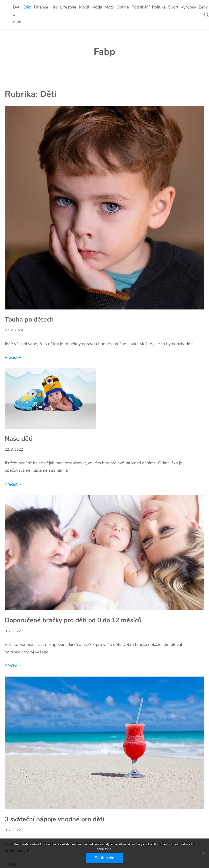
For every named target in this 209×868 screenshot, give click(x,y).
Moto (109, 7)
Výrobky (188, 7)
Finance (41, 7)
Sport (173, 7)
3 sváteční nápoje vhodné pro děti (54, 819)
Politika (159, 7)
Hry (54, 7)
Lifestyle (68, 7)
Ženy (203, 7)
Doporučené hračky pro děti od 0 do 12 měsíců (73, 620)
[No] (203, 853)
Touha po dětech (29, 319)
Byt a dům (17, 15)
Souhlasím (104, 858)
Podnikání (140, 7)
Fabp (104, 52)
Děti (28, 7)
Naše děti (19, 439)
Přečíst (13, 358)
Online (123, 7)
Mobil (84, 7)
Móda (97, 7)
